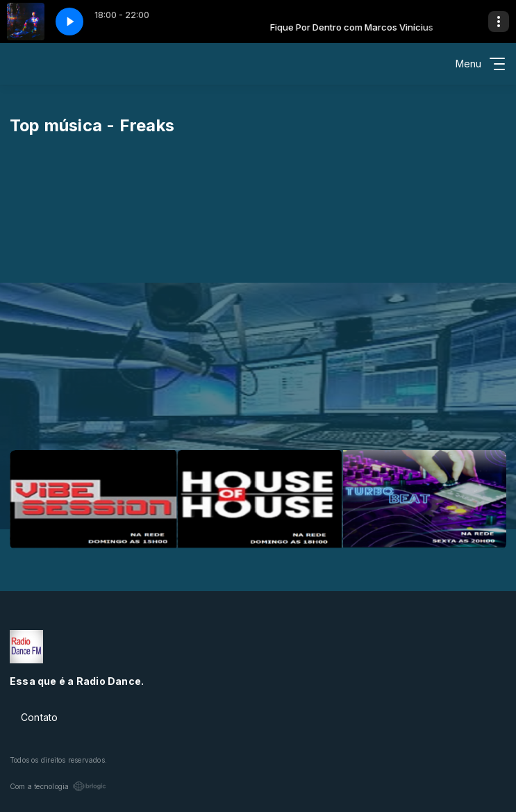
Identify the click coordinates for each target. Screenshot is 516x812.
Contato (39, 717)
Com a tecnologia (58, 786)
